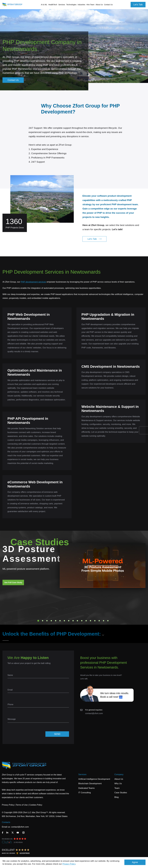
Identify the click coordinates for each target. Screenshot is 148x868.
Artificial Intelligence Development (94, 779)
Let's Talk (138, 5)
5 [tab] (56, 621)
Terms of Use (22, 805)
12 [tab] (86, 621)
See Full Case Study (13, 582)
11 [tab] (82, 621)
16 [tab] (104, 621)
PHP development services (33, 282)
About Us (119, 779)
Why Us (118, 784)
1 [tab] (38, 621)
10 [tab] (77, 621)
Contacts (6, 822)
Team (117, 788)
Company (119, 774)
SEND (57, 734)
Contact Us (108, 5)
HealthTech (53, 5)
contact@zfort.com (94, 713)
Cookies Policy (36, 805)
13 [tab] (91, 621)
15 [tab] (99, 621)
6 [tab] (60, 621)
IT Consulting (85, 793)
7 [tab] (64, 621)
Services (82, 774)
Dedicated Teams (86, 788)
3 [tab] (47, 621)
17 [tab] (108, 621)
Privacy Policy (69, 864)
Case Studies (121, 793)
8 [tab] (69, 621)
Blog (117, 797)
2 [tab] (43, 621)
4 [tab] (51, 621)
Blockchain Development (90, 784)
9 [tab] (73, 621)
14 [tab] (95, 621)
